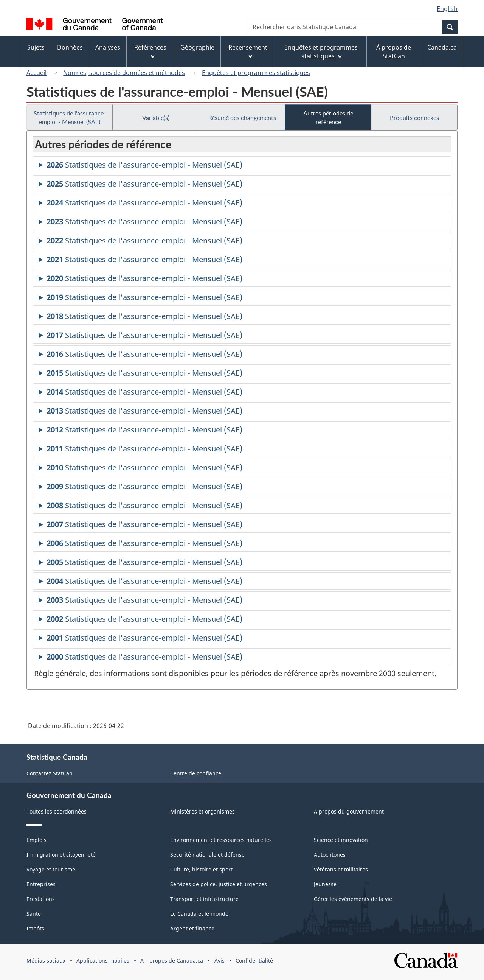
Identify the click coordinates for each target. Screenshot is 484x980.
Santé (34, 914)
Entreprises (41, 884)
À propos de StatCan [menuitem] (394, 52)
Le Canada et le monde (199, 914)
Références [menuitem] (150, 51)
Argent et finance (192, 928)
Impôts (35, 928)
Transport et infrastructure (204, 899)
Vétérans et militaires (341, 869)
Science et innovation (341, 840)
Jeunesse (325, 884)
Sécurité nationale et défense (207, 855)
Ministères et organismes (202, 811)
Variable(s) (156, 117)
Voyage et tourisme (51, 869)
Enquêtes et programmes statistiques (256, 73)
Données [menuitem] (70, 47)
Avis (220, 961)
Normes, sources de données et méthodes (124, 73)
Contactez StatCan (50, 773)
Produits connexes (414, 117)
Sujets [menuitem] (36, 47)
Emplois (36, 840)
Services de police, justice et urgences (219, 884)
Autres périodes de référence (328, 117)
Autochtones (330, 855)
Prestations (41, 899)
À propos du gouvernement (349, 811)
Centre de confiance (196, 773)
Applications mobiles (103, 961)
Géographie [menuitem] (197, 47)
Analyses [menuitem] (108, 47)
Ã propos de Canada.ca (172, 961)
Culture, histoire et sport (201, 869)
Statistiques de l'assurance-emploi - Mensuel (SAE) (70, 117)
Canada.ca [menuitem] (442, 47)
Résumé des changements (242, 117)
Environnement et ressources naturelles (221, 840)
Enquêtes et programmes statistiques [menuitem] (321, 52)
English (447, 9)
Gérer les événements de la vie (353, 899)
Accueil (36, 73)
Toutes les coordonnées (57, 811)
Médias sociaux (46, 961)
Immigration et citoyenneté (61, 855)
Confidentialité (254, 961)
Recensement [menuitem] (248, 51)
